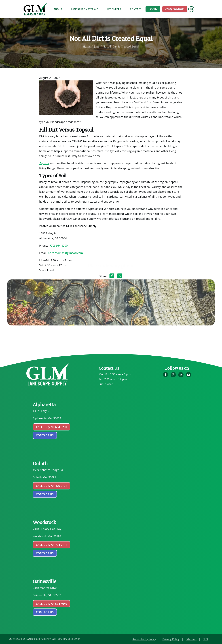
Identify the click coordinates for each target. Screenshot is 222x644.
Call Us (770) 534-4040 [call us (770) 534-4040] (51, 604)
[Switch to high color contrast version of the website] (191, 9)
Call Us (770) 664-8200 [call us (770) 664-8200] (51, 427)
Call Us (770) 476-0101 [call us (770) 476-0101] (51, 486)
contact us (45, 435)
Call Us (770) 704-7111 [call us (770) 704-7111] (51, 545)
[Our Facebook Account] (165, 376)
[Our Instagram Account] (173, 376)
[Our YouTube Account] (189, 376)
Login (153, 9)
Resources (115, 9)
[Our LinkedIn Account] (181, 376)
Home (87, 43)
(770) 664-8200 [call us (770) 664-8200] (175, 9)
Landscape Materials (86, 9)
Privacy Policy (202, 639)
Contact (136, 9)
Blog (97, 43)
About (59, 9)
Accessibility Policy (175, 639)
